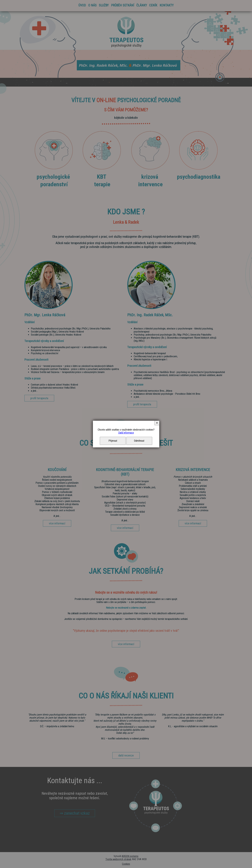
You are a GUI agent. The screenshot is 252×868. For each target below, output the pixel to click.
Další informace (126, 433)
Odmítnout (139, 441)
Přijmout (113, 441)
